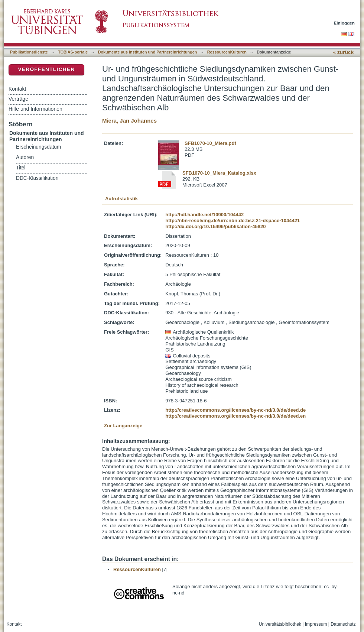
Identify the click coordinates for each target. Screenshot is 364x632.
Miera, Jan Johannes (129, 121)
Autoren (25, 157)
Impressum (316, 624)
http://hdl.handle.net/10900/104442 (204, 215)
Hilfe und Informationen (35, 109)
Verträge (18, 99)
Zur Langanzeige (123, 426)
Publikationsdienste (29, 52)
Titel (21, 168)
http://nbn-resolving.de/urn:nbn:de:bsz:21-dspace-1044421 (233, 221)
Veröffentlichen (46, 69)
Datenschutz (343, 624)
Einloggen (344, 23)
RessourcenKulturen (227, 52)
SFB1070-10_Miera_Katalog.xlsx (219, 173)
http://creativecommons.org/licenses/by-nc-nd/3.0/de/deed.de (235, 410)
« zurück (343, 52)
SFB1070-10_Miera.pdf (210, 143)
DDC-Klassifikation (37, 178)
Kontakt (17, 89)
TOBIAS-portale (73, 52)
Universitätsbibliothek (280, 624)
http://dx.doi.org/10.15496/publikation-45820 (215, 226)
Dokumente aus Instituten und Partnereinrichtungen (148, 52)
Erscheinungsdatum (38, 147)
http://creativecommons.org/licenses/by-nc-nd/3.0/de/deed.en (235, 416)
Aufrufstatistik (121, 199)
